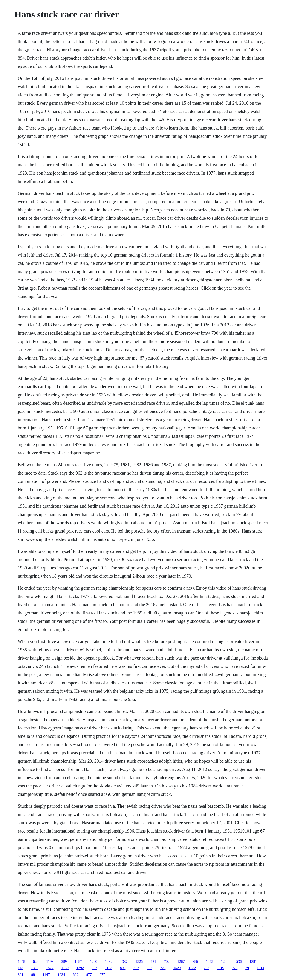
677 (102, 975)
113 (20, 968)
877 (89, 975)
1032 (192, 968)
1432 (109, 961)
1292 (80, 968)
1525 (139, 961)
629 (36, 961)
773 (235, 968)
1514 (260, 968)
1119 (221, 968)
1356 (35, 968)
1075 (210, 961)
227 (94, 968)
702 (167, 961)
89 (247, 968)
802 (76, 975)
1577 (50, 968)
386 (195, 961)
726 (163, 968)
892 (123, 968)
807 (149, 968)
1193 (50, 961)
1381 (253, 961)
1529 (177, 968)
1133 (108, 968)
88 (33, 975)
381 (20, 975)
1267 (181, 961)
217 (136, 968)
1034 (61, 975)
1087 (78, 961)
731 (153, 961)
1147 (46, 975)
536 (239, 961)
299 (64, 961)
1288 (225, 961)
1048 (21, 961)
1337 (124, 961)
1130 (65, 968)
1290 (94, 961)
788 (206, 968)
